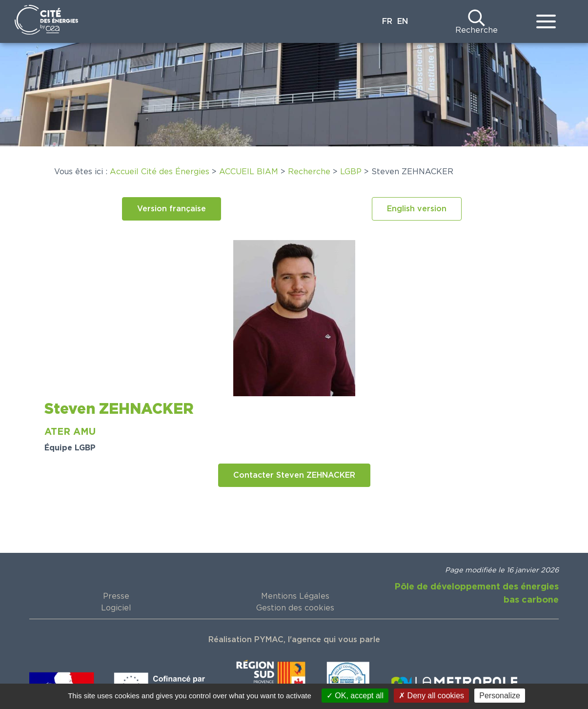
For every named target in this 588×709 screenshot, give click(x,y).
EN (403, 21)
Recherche (476, 30)
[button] (172, 209)
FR (387, 21)
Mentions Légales (295, 596)
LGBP (351, 172)
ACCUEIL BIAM (249, 172)
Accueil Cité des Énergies (160, 172)
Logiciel (116, 608)
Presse (116, 596)
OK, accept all (355, 696)
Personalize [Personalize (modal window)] (500, 696)
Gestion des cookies (295, 608)
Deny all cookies (431, 696)
